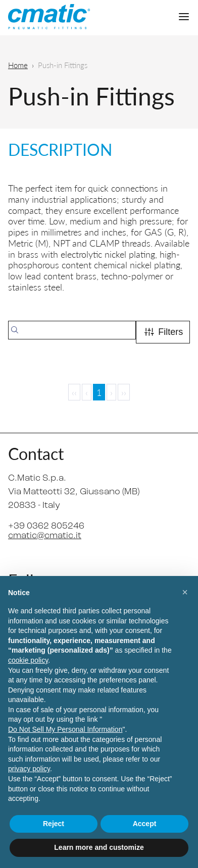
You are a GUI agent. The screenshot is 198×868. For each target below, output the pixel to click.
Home (18, 65)
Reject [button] (54, 824)
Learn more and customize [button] (99, 847)
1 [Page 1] (99, 392)
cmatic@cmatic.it (45, 536)
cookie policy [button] (28, 660)
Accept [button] (145, 824)
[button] (185, 592)
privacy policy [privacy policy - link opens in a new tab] (29, 769)
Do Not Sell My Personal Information (65, 729)
